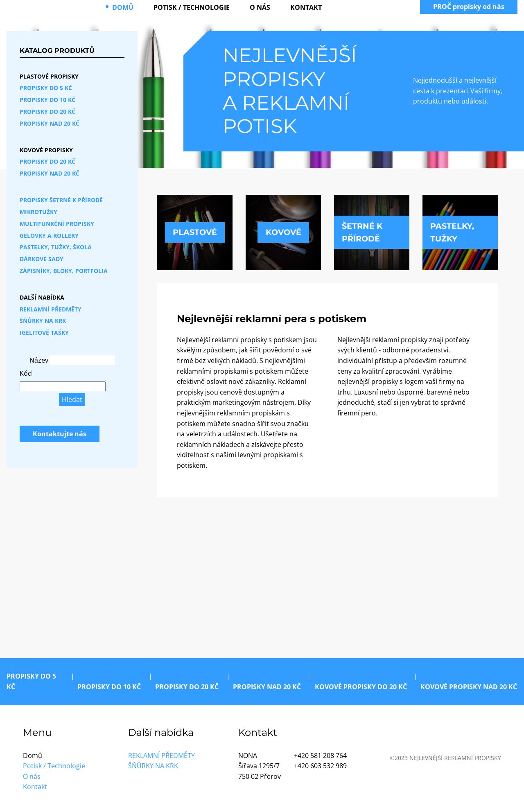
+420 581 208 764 (320, 756)
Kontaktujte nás (60, 434)
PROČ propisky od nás (469, 7)
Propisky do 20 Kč (47, 112)
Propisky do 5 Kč (46, 88)
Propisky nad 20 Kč (50, 123)
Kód (26, 373)
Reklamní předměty (51, 309)
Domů (123, 7)
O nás (260, 7)
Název (39, 360)
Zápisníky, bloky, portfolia (64, 271)
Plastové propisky (49, 76)
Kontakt (306, 7)
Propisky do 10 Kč (47, 100)
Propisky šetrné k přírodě (61, 200)
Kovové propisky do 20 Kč (361, 687)
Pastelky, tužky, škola (56, 247)
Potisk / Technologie (192, 7)
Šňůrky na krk (43, 321)
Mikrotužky (38, 212)
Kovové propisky (46, 150)
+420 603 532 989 (320, 766)
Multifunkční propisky (57, 224)
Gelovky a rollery (49, 236)
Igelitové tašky (44, 333)
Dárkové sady (42, 259)
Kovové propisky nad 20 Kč (469, 687)
